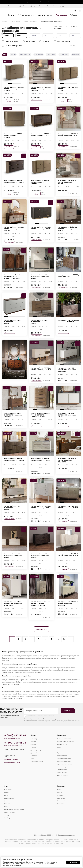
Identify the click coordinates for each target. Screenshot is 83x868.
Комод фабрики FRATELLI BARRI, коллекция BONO (41, 235)
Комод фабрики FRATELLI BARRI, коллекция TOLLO (41, 137)
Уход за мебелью (62, 793)
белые (13, 55)
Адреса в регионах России (12, 783)
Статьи (6, 816)
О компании (8, 811)
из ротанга (64, 55)
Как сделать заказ (62, 791)
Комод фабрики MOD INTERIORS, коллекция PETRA (40, 286)
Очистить (72, 45)
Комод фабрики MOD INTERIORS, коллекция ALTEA (13, 333)
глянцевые (51, 55)
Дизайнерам (24, 6)
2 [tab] (15, 84)
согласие (28, 737)
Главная (5, 22)
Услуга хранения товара (64, 779)
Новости (7, 813)
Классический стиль (63, 822)
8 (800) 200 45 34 (15, 764)
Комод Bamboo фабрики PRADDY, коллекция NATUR (67, 236)
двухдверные (25, 55)
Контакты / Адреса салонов (63, 6)
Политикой (22, 742)
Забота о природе (9, 833)
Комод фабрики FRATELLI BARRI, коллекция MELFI (14, 186)
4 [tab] (48, 84)
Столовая (33, 768)
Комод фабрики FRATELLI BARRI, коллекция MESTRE (14, 236)
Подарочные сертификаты (65, 785)
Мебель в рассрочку (63, 788)
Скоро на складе (64, 41)
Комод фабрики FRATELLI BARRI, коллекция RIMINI (68, 523)
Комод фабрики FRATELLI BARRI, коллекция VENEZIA (68, 623)
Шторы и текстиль (62, 796)
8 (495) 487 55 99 (15, 756)
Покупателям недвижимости (65, 762)
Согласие (41, 740)
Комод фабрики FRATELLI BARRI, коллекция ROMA (41, 475)
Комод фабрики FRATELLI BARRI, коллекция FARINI (41, 381)
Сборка (59, 771)
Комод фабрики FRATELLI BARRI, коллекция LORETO (14, 89)
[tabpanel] (15, 72)
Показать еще (41, 650)
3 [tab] (19, 84)
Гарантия (60, 774)
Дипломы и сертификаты (12, 822)
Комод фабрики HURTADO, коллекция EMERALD (68, 332)
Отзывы (42, 6)
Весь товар (34, 760)
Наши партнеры (9, 819)
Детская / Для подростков (38, 771)
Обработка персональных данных (14, 830)
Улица (32, 779)
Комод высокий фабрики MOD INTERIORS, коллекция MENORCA (14, 286)
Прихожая (34, 776)
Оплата (59, 768)
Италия (59, 811)
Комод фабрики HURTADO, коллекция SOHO (68, 285)
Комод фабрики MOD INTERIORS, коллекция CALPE (67, 429)
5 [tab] (23, 327)
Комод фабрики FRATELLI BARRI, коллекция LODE (68, 137)
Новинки (46, 41)
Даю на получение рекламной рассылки (36, 737)
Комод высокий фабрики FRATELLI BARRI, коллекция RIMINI (41, 623)
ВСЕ (5, 55)
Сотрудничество (9, 836)
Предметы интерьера (37, 782)
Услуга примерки (62, 776)
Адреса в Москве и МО (11, 780)
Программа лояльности (64, 760)
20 (64, 660)
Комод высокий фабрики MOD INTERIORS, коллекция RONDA (41, 429)
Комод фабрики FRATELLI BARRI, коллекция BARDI (14, 475)
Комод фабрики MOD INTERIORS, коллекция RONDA (40, 333)
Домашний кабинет (36, 774)
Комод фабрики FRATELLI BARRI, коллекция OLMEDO (41, 89)
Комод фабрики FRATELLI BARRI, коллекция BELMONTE (68, 476)
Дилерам (34, 6)
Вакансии (7, 825)
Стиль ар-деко (61, 819)
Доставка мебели (62, 765)
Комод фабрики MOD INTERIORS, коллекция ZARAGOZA (13, 429)
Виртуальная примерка (14, 46)
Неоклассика (61, 825)
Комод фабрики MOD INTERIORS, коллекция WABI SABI (13, 623)
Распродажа (30, 41)
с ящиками (39, 55)
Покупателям (61, 756)
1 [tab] (10, 84)
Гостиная (33, 762)
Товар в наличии (12, 41)
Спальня (33, 765)
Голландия (60, 816)
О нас (6, 807)
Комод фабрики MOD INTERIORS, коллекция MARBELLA (67, 382)
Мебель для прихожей (30, 22)
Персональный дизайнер (64, 782)
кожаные (76, 55)
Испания (59, 813)
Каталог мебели (15, 22)
